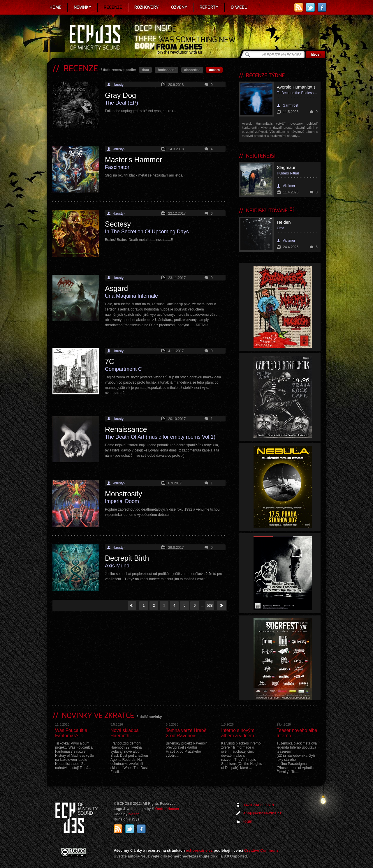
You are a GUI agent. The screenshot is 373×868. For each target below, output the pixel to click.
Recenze (113, 7)
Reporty (209, 7)
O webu (239, 7)
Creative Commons (261, 850)
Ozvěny (179, 7)
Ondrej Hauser (167, 809)
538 (210, 606)
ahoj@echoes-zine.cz (262, 813)
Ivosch (134, 814)
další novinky (151, 717)
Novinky (83, 7)
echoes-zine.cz (199, 850)
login (248, 821)
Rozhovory (147, 7)
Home (56, 7)
